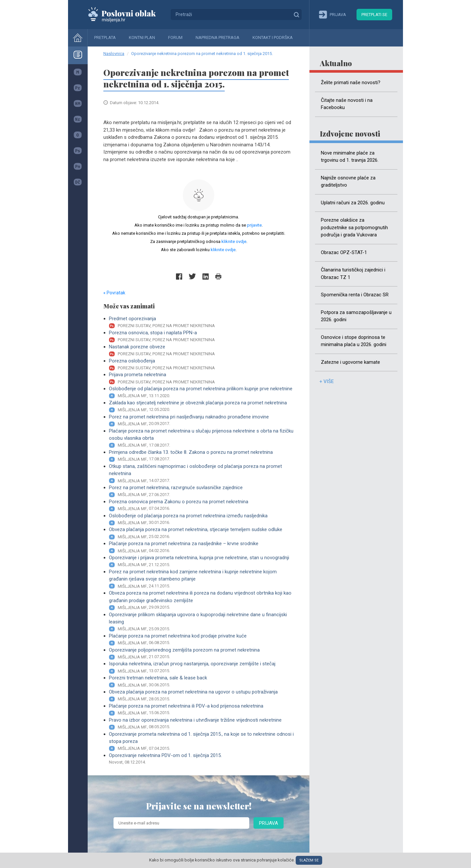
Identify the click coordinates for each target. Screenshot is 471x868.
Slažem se (309, 860)
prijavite (254, 225)
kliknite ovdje (234, 241)
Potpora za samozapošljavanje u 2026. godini (356, 316)
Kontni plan (142, 37)
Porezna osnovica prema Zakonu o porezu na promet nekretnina (201, 505)
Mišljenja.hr (127, 14)
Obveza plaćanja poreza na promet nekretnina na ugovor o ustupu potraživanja (201, 696)
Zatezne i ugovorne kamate (350, 362)
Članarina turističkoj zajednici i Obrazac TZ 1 (353, 274)
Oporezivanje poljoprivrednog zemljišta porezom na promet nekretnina (201, 654)
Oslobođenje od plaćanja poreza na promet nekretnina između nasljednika (201, 519)
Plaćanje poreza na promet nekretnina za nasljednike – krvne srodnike (201, 547)
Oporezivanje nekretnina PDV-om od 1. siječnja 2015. (201, 759)
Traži (296, 14)
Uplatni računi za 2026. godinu (353, 203)
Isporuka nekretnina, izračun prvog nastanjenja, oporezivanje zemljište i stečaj (201, 667)
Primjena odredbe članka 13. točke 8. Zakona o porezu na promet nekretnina (201, 456)
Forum (175, 37)
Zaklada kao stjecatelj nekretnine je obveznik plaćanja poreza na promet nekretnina (201, 406)
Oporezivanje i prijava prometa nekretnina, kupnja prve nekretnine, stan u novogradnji (201, 561)
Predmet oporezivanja (201, 322)
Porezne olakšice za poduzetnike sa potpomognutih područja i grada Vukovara (354, 227)
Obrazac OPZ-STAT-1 (344, 252)
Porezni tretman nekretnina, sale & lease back (201, 682)
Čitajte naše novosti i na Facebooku (347, 104)
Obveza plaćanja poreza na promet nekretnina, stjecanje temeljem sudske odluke (201, 533)
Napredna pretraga (218, 37)
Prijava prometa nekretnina (201, 378)
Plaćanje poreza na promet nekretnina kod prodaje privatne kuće (201, 640)
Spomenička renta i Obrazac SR (355, 295)
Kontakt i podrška (273, 37)
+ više (326, 381)
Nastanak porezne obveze (201, 351)
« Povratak (114, 293)
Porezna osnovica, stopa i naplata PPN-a (201, 336)
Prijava (269, 823)
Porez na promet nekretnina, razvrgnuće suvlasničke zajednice (201, 491)
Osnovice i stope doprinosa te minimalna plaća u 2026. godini (354, 341)
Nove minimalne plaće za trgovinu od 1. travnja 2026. (350, 157)
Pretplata (105, 37)
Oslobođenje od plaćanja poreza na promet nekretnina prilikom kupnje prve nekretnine (201, 392)
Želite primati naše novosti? (351, 83)
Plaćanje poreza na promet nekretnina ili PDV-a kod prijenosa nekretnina (201, 710)
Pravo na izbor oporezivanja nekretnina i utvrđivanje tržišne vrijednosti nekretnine (201, 724)
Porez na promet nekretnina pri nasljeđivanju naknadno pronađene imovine (201, 421)
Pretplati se (374, 15)
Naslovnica (114, 54)
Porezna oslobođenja (201, 365)
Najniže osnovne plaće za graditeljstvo (348, 182)
